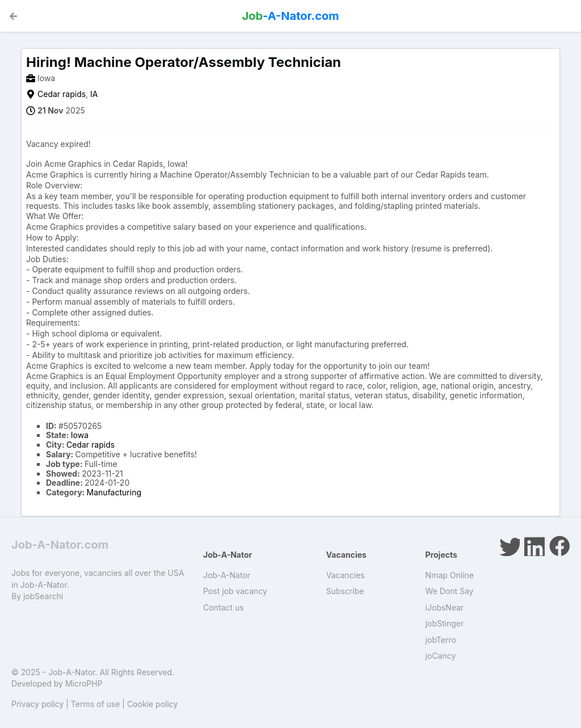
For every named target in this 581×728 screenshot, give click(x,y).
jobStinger (445, 623)
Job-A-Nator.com (60, 545)
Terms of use (96, 704)
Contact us (224, 607)
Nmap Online (450, 575)
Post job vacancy (235, 591)
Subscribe (345, 591)
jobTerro (441, 640)
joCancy (441, 656)
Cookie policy (153, 704)
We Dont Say (450, 591)
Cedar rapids (62, 94)
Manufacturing (114, 492)
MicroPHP (84, 683)
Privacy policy (37, 704)
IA (94, 94)
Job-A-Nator (227, 575)
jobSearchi (43, 596)
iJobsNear (445, 607)
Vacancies (346, 575)
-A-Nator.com (291, 16)
